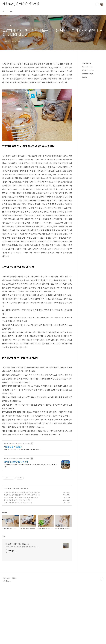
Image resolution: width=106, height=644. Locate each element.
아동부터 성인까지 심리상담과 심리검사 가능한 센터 (22, 507)
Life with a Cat (10, 547)
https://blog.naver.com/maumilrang (17, 502)
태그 (12, 11)
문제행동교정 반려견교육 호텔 (16, 520)
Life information (88, 133)
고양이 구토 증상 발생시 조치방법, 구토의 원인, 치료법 (21, 550)
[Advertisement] (37, 74)
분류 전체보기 (86, 126)
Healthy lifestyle (88, 136)
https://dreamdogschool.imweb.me (17, 517)
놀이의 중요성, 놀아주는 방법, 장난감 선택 (17, 558)
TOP (102, 637)
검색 (97, 4)
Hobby (84, 139)
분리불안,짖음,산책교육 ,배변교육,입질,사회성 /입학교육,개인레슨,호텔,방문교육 (31, 524)
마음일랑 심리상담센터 (13, 505)
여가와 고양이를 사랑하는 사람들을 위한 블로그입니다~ (22, 605)
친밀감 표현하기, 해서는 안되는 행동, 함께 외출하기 (20, 556)
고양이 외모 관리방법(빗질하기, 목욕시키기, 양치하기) (21, 553)
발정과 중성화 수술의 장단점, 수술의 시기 (17, 561)
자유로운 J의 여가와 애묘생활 (21, 4)
